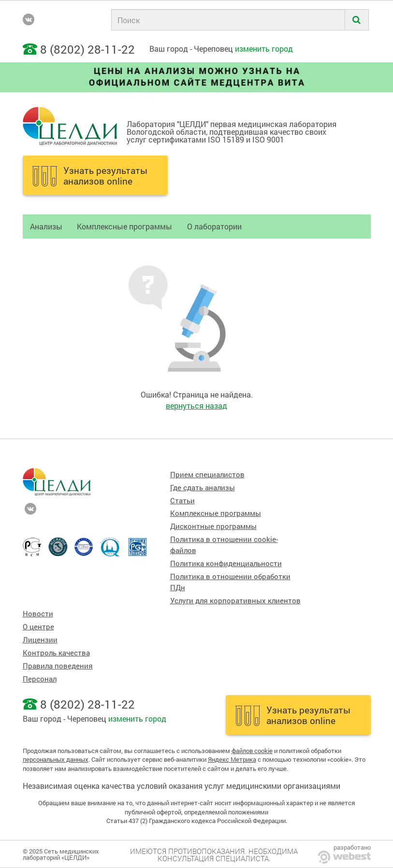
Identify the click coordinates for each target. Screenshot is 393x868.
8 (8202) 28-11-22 (87, 49)
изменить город (264, 49)
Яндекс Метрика (232, 759)
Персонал (40, 679)
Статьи (182, 501)
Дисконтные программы (213, 526)
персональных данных (56, 759)
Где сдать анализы (203, 488)
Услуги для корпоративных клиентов (235, 601)
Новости (38, 614)
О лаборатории (214, 226)
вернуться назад (196, 406)
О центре (38, 627)
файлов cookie (252, 751)
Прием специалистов (207, 475)
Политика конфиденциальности (226, 563)
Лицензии (40, 640)
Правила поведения (58, 666)
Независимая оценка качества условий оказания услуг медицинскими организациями (182, 786)
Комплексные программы (124, 226)
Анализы (46, 226)
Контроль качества (56, 653)
